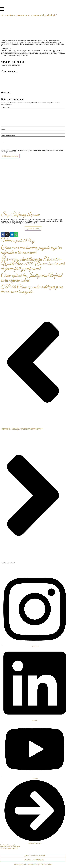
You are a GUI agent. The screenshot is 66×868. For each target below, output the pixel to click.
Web (2, 142)
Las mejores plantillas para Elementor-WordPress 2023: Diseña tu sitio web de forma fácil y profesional (33, 264)
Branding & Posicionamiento (10, 847)
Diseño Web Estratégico (8, 845)
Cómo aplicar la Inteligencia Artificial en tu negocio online (31, 278)
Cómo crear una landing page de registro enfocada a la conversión (31, 250)
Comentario (6, 108)
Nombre (4, 129)
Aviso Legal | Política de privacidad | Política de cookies (33, 864)
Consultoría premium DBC (9, 848)
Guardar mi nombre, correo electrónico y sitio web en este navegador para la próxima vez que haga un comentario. (32, 151)
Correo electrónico (8, 136)
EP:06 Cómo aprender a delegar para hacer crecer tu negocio (32, 290)
